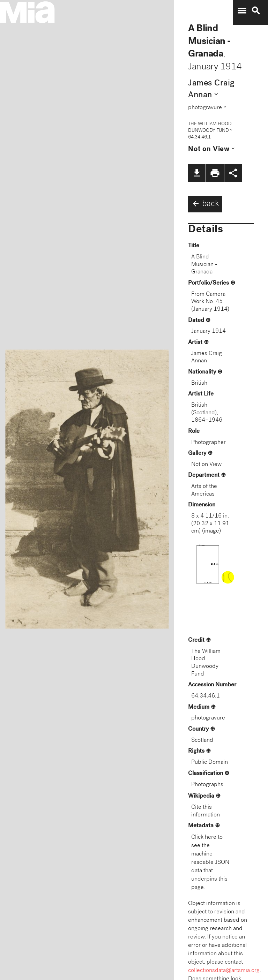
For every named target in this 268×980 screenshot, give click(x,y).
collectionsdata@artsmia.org (224, 971)
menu (242, 11)
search (256, 11)
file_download (197, 173)
